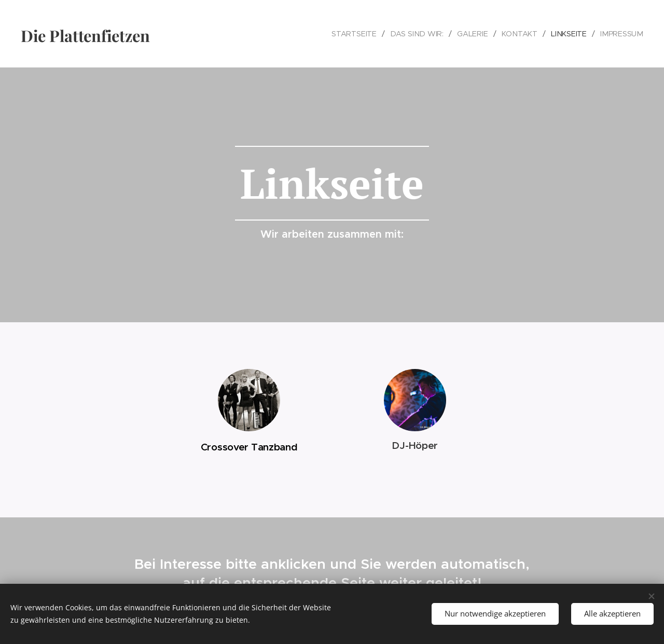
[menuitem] (360, 34)
